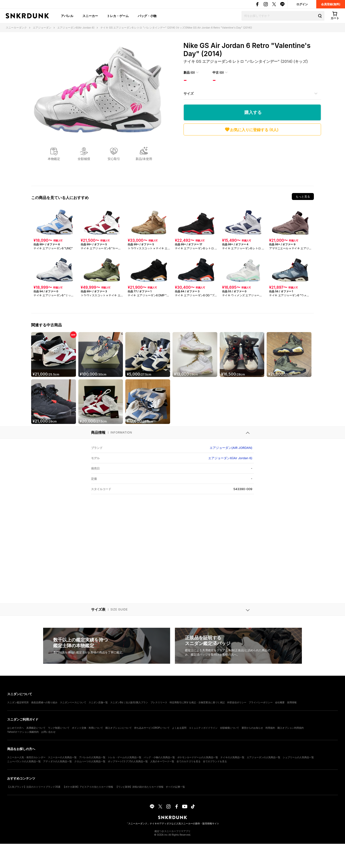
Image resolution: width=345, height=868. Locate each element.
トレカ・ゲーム (118, 16)
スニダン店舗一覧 (98, 702)
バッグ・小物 (147, 16)
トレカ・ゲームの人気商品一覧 (125, 757)
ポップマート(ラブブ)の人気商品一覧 (128, 761)
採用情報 (292, 702)
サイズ (189, 93)
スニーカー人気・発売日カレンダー (26, 757)
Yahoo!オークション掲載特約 (23, 732)
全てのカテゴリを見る (189, 761)
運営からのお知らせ (252, 728)
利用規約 (270, 728)
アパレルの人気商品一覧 (92, 757)
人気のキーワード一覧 (162, 761)
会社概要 (280, 702)
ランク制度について (59, 728)
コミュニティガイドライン (203, 728)
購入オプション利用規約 (291, 728)
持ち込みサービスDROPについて (152, 728)
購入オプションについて (119, 728)
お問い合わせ (48, 732)
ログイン (302, 4)
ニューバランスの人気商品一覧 (24, 761)
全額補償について (230, 728)
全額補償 (84, 159)
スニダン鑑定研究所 (18, 702)
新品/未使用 (144, 159)
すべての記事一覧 (175, 787)
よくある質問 (179, 728)
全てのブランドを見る (215, 761)
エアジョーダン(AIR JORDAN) (231, 448)
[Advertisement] (252, 159)
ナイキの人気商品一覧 (232, 757)
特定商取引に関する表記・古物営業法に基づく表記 (197, 702)
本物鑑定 (54, 159)
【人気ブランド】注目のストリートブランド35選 (34, 787)
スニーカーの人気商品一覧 (62, 757)
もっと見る (303, 196)
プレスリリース (159, 702)
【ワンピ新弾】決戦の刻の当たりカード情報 (139, 787)
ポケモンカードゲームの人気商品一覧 (198, 757)
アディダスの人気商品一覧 (57, 761)
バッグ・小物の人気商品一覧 (159, 757)
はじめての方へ (16, 728)
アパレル (67, 16)
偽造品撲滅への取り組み (44, 702)
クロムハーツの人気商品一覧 (90, 761)
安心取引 (114, 159)
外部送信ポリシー (237, 702)
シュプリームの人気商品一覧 (298, 757)
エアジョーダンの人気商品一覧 (264, 757)
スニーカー (90, 16)
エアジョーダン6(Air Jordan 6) (230, 458)
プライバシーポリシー (261, 702)
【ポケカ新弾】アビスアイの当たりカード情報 (88, 787)
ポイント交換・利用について (87, 728)
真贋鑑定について (36, 728)
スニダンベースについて (73, 702)
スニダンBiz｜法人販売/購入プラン (129, 702)
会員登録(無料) (331, 4)
